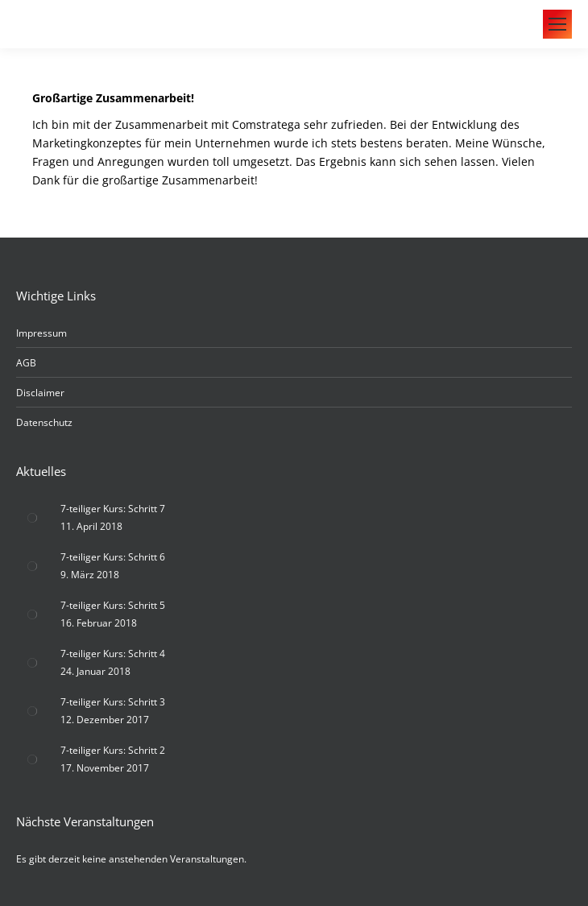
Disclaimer (40, 393)
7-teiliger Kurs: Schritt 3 (113, 702)
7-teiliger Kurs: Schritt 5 (113, 605)
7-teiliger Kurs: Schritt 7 (113, 509)
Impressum (41, 333)
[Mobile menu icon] (557, 24)
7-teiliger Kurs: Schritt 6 (113, 557)
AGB (26, 363)
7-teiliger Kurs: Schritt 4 (113, 654)
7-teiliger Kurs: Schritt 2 (113, 750)
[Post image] (32, 518)
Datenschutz (44, 422)
